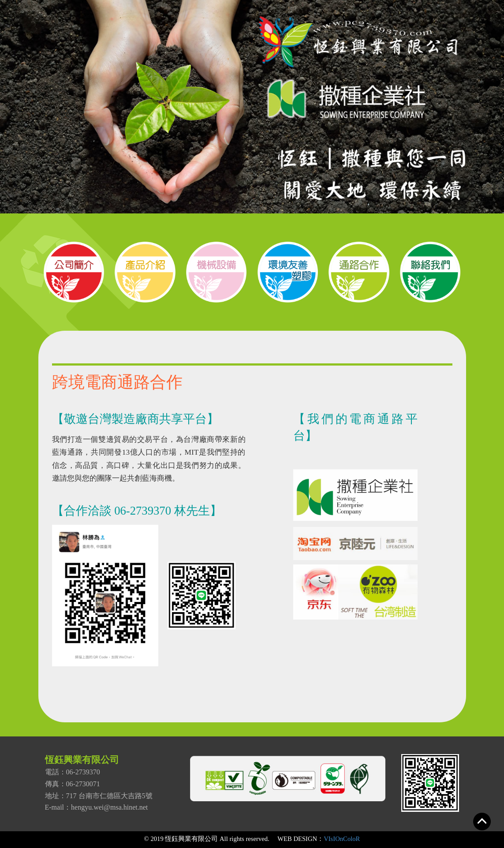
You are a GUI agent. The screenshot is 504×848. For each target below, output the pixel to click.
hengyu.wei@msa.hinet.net (109, 807)
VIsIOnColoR (342, 839)
